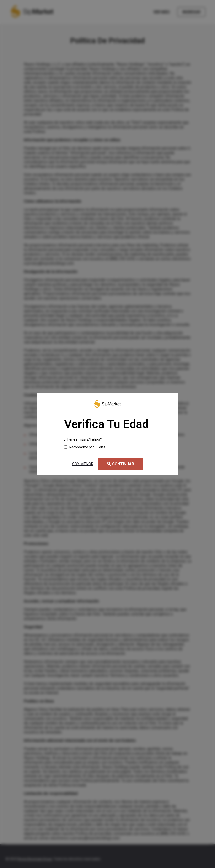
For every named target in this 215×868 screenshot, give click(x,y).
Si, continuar (120, 464)
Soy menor (83, 464)
